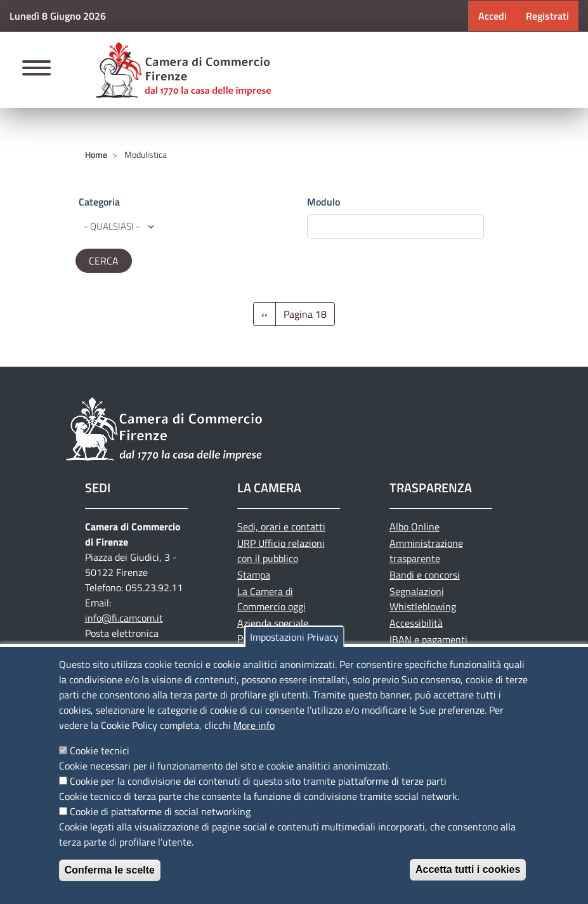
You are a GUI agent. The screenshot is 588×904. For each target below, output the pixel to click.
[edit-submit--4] (395, 226)
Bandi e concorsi (425, 575)
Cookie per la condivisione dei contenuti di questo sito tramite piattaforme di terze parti (258, 781)
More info (254, 725)
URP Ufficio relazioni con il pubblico (281, 551)
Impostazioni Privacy (294, 637)
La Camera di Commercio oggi (271, 599)
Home (96, 154)
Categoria (99, 202)
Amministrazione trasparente (426, 551)
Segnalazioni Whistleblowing (423, 599)
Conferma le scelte (110, 870)
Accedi (493, 16)
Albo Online (415, 527)
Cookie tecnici (100, 750)
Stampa (254, 575)
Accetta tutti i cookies (468, 869)
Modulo (323, 202)
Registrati (547, 16)
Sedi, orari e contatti (281, 527)
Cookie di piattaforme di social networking (160, 811)
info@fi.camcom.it (124, 618)
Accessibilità (416, 623)
